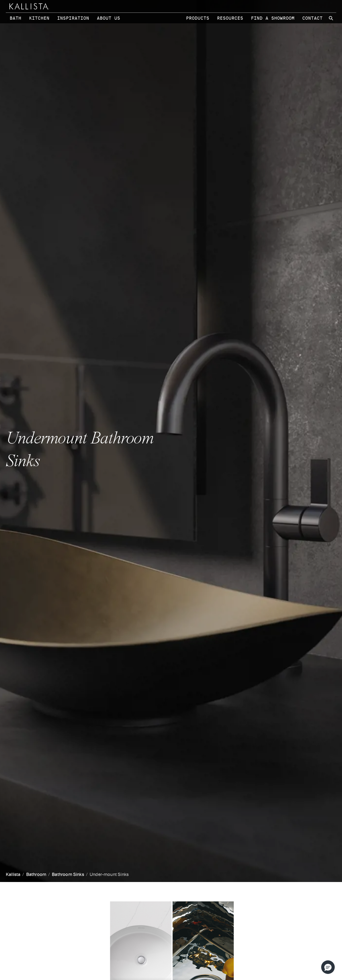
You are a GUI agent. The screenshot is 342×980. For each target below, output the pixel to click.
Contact (312, 18)
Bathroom (36, 875)
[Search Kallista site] (331, 18)
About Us (109, 18)
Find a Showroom (273, 18)
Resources (230, 18)
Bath (16, 18)
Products (198, 18)
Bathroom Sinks (68, 875)
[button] (328, 967)
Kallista (13, 875)
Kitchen (39, 18)
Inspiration (73, 18)
